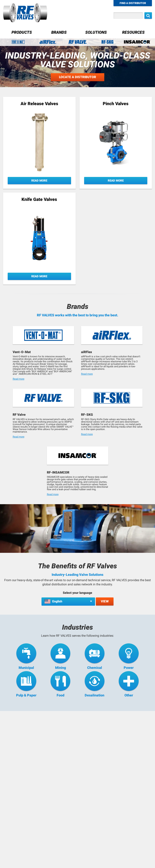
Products (22, 32)
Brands (59, 32)
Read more (19, 379)
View (105, 601)
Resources (133, 32)
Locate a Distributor (77, 77)
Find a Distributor (133, 3)
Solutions (96, 32)
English (57, 601)
